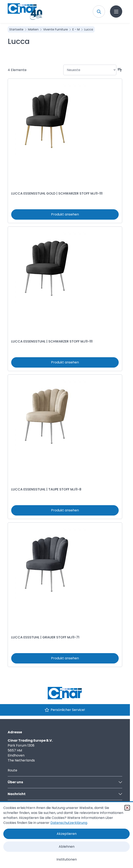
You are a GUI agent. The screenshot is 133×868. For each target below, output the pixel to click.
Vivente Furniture (56, 29)
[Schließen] (127, 808)
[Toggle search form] (99, 12)
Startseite (17, 29)
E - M (76, 29)
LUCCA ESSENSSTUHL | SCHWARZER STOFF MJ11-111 (52, 341)
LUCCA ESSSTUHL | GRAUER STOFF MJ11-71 (45, 637)
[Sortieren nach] (90, 70)
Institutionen (67, 859)
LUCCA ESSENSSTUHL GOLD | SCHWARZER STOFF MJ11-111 (57, 193)
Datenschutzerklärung (69, 823)
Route (12, 770)
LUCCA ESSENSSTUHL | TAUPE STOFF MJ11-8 (46, 489)
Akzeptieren (67, 834)
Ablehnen (67, 847)
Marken (34, 29)
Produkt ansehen (65, 214)
